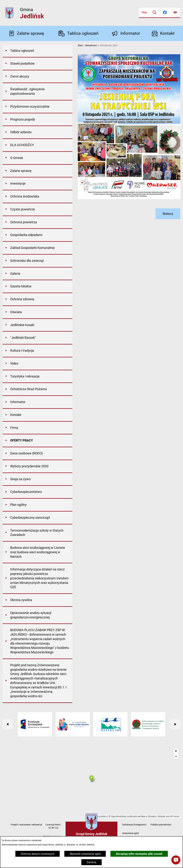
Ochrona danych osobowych (38, 854)
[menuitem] (38, 51)
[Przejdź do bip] (144, 13)
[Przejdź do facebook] (165, 13)
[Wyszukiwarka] (154, 13)
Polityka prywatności (161, 825)
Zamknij (91, 862)
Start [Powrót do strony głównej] (80, 45)
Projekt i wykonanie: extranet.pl (26, 825)
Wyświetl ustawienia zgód (85, 854)
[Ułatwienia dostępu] (175, 13)
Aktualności (91, 45)
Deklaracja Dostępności (134, 825)
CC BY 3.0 (53, 828)
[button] (176, 860)
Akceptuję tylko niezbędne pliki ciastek (139, 854)
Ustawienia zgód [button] (130, 833)
